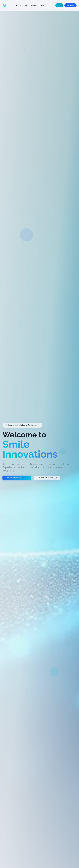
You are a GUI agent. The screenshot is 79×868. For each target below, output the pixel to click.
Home (19, 5)
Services (34, 5)
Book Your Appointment (17, 488)
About (26, 5)
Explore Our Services (47, 488)
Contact (43, 5)
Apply (59, 5)
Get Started (70, 5)
